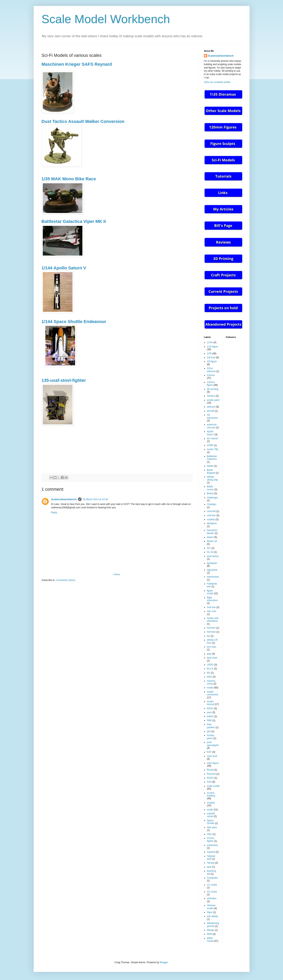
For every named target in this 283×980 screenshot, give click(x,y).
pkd (209, 731)
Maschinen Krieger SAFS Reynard (77, 64)
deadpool (212, 523)
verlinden (212, 898)
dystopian (212, 563)
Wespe (211, 930)
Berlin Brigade (211, 471)
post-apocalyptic (213, 744)
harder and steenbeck (213, 620)
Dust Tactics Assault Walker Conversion (83, 121)
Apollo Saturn (210, 433)
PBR (209, 721)
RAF (209, 752)
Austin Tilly (213, 449)
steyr (210, 834)
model (210, 688)
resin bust (212, 756)
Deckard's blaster (212, 532)
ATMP (210, 445)
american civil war (212, 426)
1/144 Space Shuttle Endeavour (74, 322)
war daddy (212, 916)
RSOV (210, 778)
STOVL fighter (211, 840)
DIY (209, 548)
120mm (211, 375)
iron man (212, 647)
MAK (210, 677)
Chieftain (212, 504)
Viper (210, 912)
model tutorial (211, 703)
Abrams (211, 396)
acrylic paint (213, 400)
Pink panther (211, 726)
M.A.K (210, 669)
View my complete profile (217, 82)
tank (209, 867)
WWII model (210, 940)
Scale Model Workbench (106, 19)
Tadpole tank (211, 857)
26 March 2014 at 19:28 (95, 499)
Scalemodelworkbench (64, 499)
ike (208, 636)
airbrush (211, 407)
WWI (210, 934)
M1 (209, 673)
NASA (210, 708)
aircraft (211, 411)
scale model (213, 786)
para (209, 712)
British (210, 493)
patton (210, 716)
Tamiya (211, 863)
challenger (212, 498)
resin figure (213, 763)
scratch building (211, 794)
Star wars (212, 827)
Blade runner (210, 488)
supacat (211, 852)
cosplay (211, 519)
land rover (212, 658)
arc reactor (213, 438)
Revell (210, 770)
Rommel (211, 774)
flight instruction (212, 599)
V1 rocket (212, 885)
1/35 (209, 354)
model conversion (213, 693)
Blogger (164, 962)
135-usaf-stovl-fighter (64, 380)
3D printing (213, 389)
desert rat (212, 541)
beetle (210, 466)
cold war (211, 515)
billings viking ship (212, 478)
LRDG (210, 665)
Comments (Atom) (66, 580)
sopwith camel (211, 815)
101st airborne (211, 370)
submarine (212, 845)
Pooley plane (211, 737)
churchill (211, 511)
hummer (211, 628)
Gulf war (211, 607)
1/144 (210, 342)
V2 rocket (212, 892)
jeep (209, 654)
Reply (54, 512)
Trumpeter (212, 878)
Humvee (211, 632)
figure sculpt (210, 592)
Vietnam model (211, 907)
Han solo (212, 611)
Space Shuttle (211, 822)
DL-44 (210, 552)
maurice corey (211, 682)
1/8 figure (212, 361)
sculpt (210, 810)
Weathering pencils (213, 925)
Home (117, 574)
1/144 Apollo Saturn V (64, 268)
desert (210, 537)
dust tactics (213, 556)
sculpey (211, 803)
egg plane (212, 570)
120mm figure (211, 384)
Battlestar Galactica (212, 458)
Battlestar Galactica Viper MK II (74, 221)
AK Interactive (212, 416)
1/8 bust (211, 357)
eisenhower (213, 577)
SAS (209, 782)
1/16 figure (213, 347)
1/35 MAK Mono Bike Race (69, 179)
